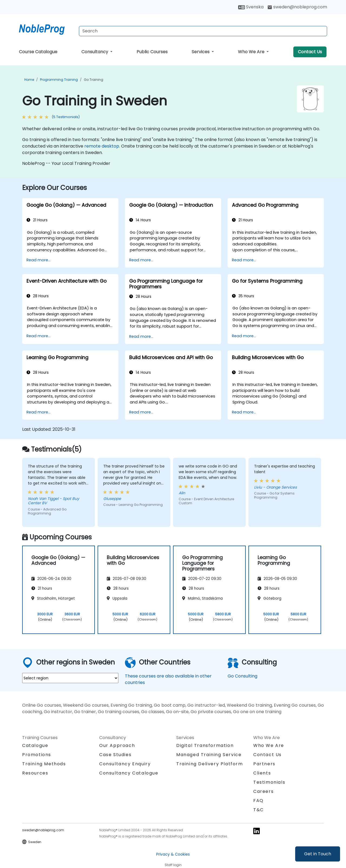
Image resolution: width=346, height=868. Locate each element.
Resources (35, 773)
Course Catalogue (38, 52)
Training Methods (44, 764)
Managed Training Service (209, 755)
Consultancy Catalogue (129, 773)
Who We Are (252, 52)
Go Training (94, 80)
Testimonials (269, 782)
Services (201, 52)
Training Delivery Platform (210, 764)
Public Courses (152, 52)
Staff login (173, 865)
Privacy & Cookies (173, 854)
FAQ (258, 801)
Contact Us (310, 52)
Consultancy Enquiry (125, 764)
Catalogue (35, 745)
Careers (263, 791)
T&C (259, 810)
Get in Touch (318, 854)
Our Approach (117, 745)
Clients (262, 773)
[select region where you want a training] (70, 678)
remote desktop (102, 146)
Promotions (37, 755)
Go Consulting (242, 676)
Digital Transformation (205, 745)
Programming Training (59, 80)
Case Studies (115, 755)
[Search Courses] (203, 31)
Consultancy (95, 52)
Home (29, 80)
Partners (264, 764)
